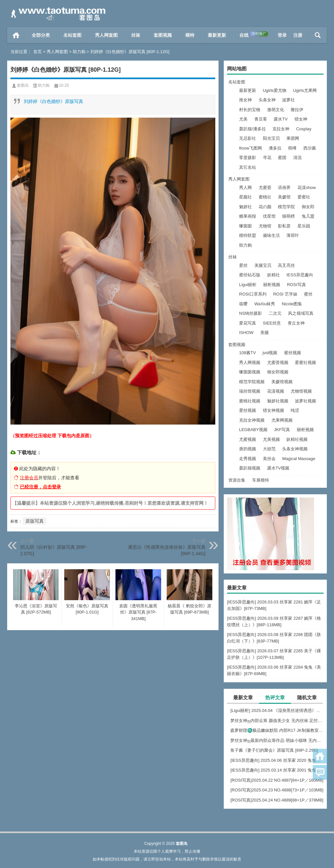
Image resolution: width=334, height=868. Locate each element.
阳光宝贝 (271, 138)
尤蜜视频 (248, 439)
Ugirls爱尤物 (275, 90)
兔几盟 (308, 216)
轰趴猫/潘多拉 (252, 129)
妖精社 (273, 275)
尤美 (243, 119)
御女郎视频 (278, 372)
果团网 (293, 138)
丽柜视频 (272, 285)
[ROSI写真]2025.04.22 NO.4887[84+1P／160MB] (277, 780)
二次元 (275, 313)
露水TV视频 (278, 468)
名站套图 (72, 35)
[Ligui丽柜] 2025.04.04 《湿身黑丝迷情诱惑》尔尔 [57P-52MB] (277, 710)
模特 (190, 35)
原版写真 (35, 521)
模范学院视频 (252, 382)
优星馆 (269, 216)
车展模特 (261, 480)
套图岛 (23, 85)
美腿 (265, 333)
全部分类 (41, 35)
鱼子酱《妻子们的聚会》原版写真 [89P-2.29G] (274, 750)
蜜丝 (308, 294)
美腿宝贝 (263, 265)
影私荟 (284, 226)
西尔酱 (310, 148)
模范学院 (286, 207)
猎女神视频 (273, 410)
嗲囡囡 (245, 226)
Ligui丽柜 (248, 285)
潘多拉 (275, 148)
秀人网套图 (106, 35)
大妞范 (269, 449)
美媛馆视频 (282, 382)
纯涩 (295, 410)
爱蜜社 (304, 197)
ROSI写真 (296, 285)
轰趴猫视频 (250, 468)
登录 (282, 35)
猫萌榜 (288, 216)
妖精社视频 (297, 439)
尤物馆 (265, 226)
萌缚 (292, 148)
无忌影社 (248, 138)
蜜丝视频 (293, 353)
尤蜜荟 (265, 188)
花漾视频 (276, 391)
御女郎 (308, 207)
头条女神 (267, 100)
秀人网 (245, 188)
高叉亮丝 (286, 265)
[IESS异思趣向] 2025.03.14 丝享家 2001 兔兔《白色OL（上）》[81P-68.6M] (277, 770)
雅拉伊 (297, 110)
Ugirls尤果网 (305, 90)
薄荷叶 (293, 235)
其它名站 (248, 167)
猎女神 (301, 119)
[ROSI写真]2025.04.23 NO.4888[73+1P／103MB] (277, 790)
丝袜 (136, 35)
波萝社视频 (305, 401)
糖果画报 (248, 216)
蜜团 (282, 158)
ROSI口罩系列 (253, 294)
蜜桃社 (265, 197)
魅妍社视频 (278, 401)
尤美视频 (271, 439)
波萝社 (288, 100)
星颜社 (245, 197)
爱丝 (243, 265)
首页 (16, 35)
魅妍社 (245, 207)
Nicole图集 (292, 304)
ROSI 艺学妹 (285, 294)
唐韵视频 (248, 449)
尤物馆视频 (301, 391)
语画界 (284, 188)
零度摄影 (248, 158)
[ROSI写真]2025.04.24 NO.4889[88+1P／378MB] (277, 800)
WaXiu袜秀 (265, 304)
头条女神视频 (295, 449)
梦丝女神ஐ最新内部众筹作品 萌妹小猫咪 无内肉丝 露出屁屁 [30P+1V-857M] (277, 740)
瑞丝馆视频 (250, 391)
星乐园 (304, 226)
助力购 (79, 52)
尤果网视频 (282, 420)
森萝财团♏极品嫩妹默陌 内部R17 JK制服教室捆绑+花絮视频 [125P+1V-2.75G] (277, 730)
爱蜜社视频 (305, 362)
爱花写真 (248, 323)
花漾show (307, 188)
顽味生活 (271, 235)
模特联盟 (248, 235)
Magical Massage (299, 459)
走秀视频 (248, 459)
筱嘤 (243, 304)
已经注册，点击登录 (40, 487)
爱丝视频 (248, 410)
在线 (254, 35)
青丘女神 (296, 323)
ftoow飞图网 (250, 148)
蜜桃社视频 (250, 401)
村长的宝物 (250, 110)
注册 (298, 35)
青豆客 (261, 119)
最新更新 (217, 35)
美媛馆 (284, 197)
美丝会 (269, 459)
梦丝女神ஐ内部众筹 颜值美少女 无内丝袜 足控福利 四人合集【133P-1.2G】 (277, 721)
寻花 (267, 158)
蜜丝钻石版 (250, 275)
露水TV (281, 119)
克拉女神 (281, 129)
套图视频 (163, 35)
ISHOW (246, 333)
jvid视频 (270, 353)
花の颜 (265, 207)
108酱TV (247, 353)
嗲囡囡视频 (250, 372)
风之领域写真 (301, 313)
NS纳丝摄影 (250, 313)
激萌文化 (276, 110)
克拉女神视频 (252, 420)
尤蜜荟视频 (278, 362)
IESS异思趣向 (300, 275)
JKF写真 (282, 430)
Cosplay (304, 129)
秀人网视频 (250, 362)
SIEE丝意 (272, 323)
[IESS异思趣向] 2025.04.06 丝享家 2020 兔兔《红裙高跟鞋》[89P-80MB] (277, 760)
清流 (297, 158)
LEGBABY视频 (253, 430)
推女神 (245, 100)
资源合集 (237, 480)
